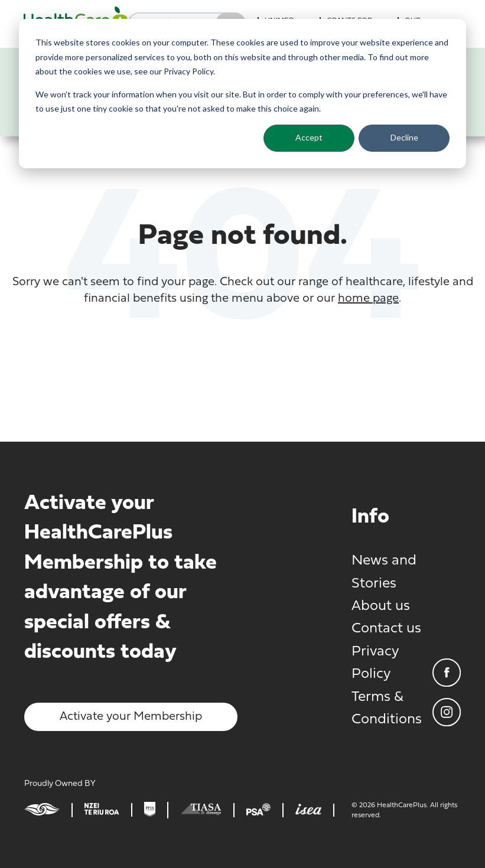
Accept (309, 137)
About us (381, 606)
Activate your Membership (131, 717)
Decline (404, 137)
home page (368, 299)
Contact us (386, 629)
